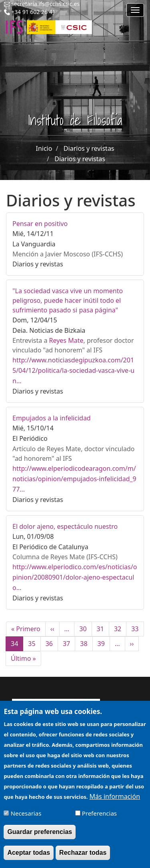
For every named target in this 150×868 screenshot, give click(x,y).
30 (85, 629)
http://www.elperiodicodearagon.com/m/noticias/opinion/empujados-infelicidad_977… (74, 479)
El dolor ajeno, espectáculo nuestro (65, 526)
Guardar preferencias (40, 837)
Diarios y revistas (89, 148)
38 (86, 644)
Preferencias (99, 819)
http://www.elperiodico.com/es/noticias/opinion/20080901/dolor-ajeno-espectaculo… (75, 577)
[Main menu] (135, 10)
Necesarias (26, 819)
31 (103, 629)
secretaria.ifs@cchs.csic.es (45, 4)
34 (17, 645)
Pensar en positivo (40, 224)
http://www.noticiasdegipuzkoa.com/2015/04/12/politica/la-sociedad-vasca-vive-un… (73, 370)
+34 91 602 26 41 (33, 12)
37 (69, 644)
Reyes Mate (66, 340)
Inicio (44, 148)
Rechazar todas (83, 858)
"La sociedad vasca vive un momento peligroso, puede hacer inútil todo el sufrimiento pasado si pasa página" (68, 300)
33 (137, 629)
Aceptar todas (29, 858)
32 (120, 629)
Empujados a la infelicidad (52, 418)
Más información (115, 802)
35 (34, 644)
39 (104, 644)
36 (52, 644)
